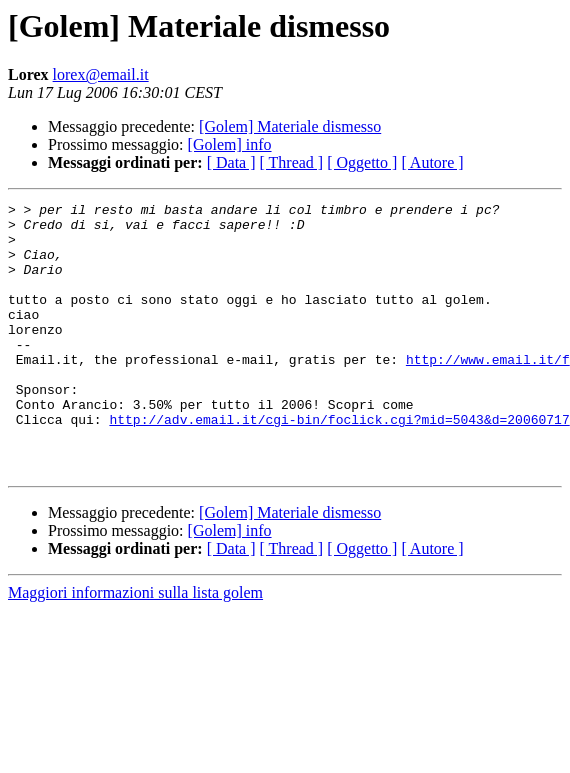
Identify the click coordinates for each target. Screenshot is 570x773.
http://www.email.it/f (488, 392)
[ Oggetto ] (362, 162)
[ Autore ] (432, 162)
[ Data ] (231, 162)
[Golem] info (230, 144)
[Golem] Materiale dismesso (290, 126)
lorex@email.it (101, 74)
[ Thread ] (292, 162)
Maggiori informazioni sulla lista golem (135, 646)
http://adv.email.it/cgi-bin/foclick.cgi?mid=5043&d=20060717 (339, 464)
